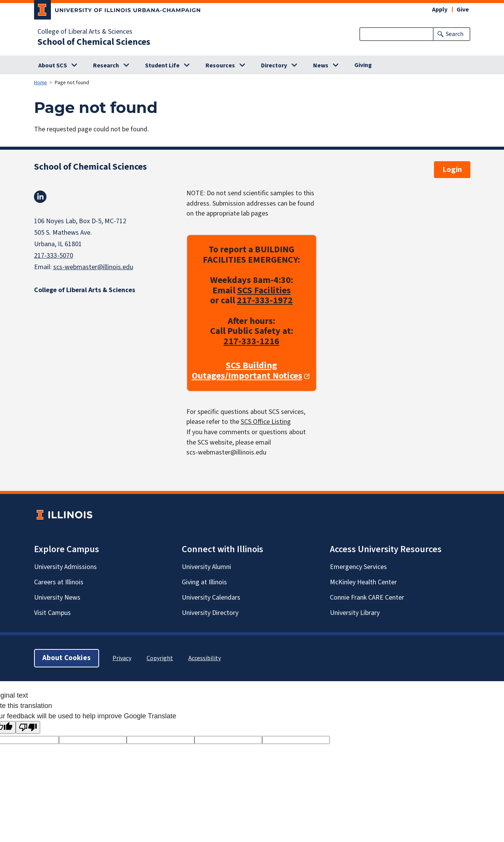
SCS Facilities (264, 290)
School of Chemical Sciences (94, 42)
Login (452, 170)
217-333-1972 (265, 301)
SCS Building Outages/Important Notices (247, 371)
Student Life (162, 65)
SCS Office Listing (266, 422)
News (321, 65)
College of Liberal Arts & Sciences (85, 32)
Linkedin (40, 197)
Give (463, 10)
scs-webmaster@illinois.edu (93, 267)
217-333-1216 (251, 341)
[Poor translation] (28, 727)
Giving (363, 65)
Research (106, 65)
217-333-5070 (54, 256)
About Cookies (67, 658)
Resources (220, 65)
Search (455, 34)
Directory (274, 65)
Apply (440, 10)
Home (41, 83)
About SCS (53, 65)
